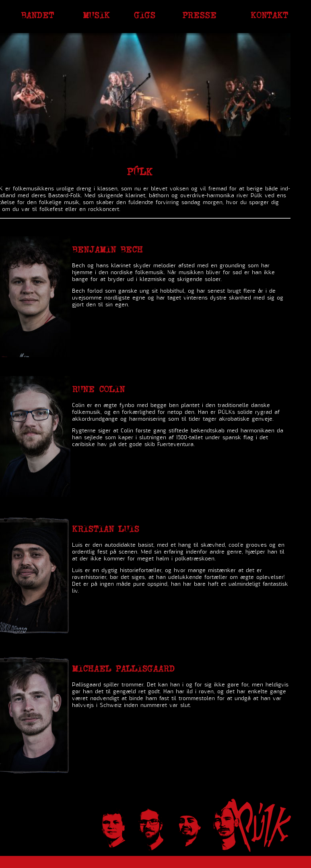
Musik (96, 15)
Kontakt (269, 15)
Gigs (145, 15)
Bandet (37, 15)
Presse (199, 15)
